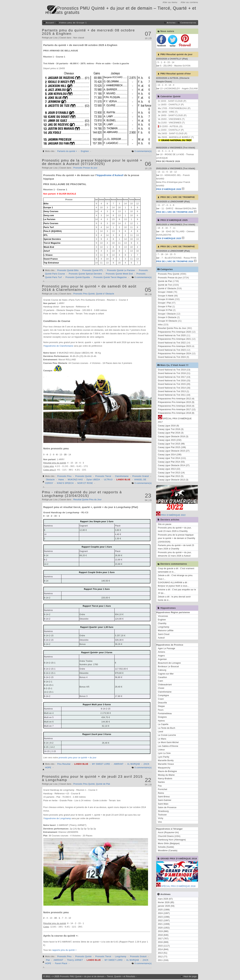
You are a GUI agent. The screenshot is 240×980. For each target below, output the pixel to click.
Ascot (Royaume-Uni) (168, 832)
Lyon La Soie (164, 753)
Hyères (161, 721)
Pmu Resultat (64, 764)
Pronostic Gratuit (141, 476)
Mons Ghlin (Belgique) (169, 843)
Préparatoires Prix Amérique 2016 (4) (176, 406)
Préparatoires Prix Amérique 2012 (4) (176, 399)
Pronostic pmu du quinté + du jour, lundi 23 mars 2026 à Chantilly (175, 529)
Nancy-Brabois (165, 779)
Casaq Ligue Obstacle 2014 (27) (174, 465)
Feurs (161, 710)
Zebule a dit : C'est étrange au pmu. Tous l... (176, 577)
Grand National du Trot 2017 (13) (174, 377)
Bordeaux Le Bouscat (168, 667)
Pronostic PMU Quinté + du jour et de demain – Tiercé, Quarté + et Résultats (98, 976)
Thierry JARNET (75, 960)
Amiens (162, 652)
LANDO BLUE (123, 480)
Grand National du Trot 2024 (172, 357)
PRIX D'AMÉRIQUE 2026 (169, 189)
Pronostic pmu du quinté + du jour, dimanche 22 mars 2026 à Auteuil (175, 554)
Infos (160, 325)
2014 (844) (163, 949)
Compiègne (164, 695)
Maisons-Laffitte (166, 631)
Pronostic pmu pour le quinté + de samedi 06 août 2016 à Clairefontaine (89, 288)
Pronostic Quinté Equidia (78, 277)
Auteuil (161, 638)
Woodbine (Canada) (168, 851)
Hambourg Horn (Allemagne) (172, 840)
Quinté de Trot (165, 285)
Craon (161, 699)
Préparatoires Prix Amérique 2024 (175, 354)
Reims (161, 793)
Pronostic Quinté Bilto (68, 270)
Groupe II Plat (165, 307)
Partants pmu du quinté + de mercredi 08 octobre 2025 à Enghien (89, 32)
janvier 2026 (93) (166, 906)
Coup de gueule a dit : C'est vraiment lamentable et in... (176, 570)
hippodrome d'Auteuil (110, 175)
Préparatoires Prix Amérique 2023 (175, 346)
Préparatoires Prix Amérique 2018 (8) (176, 413)
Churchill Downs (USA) (169, 836)
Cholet (161, 688)
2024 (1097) (164, 913)
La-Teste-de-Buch (167, 728)
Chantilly (162, 623)
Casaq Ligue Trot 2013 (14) (171, 473)
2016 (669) (163, 942)
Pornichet (163, 789)
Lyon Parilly (164, 757)
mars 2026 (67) (165, 899)
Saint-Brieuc (164, 797)
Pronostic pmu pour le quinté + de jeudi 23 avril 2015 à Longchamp (92, 778)
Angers (161, 656)
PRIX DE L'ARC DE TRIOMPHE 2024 (175, 261)
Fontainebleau (165, 713)
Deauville (163, 703)
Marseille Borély (166, 760)
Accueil (50, 23)
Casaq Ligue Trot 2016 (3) (171, 429)
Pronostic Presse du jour (85, 168)
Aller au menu (170, 2)
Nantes (161, 782)
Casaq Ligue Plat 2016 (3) (171, 433)
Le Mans (162, 739)
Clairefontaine (122, 476)
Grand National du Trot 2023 (172, 350)
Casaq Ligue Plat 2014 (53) (171, 462)
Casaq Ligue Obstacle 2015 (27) (174, 451)
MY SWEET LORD (101, 764)
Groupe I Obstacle (167, 314)
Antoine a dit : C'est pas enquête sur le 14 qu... (177, 591)
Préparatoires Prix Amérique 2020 (175, 332)
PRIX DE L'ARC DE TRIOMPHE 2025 (175, 212)
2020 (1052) (164, 928)
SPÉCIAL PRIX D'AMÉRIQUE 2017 (175, 420)
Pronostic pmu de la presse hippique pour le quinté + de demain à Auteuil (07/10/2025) (92, 162)
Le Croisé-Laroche (167, 735)
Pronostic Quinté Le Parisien (121, 270)
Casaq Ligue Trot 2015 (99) (171, 444)
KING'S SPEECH (65, 483)
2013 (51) (163, 953)
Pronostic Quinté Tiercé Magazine (110, 277)
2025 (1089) (164, 910)
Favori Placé (61, 963)
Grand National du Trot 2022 (172, 343)
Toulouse (162, 815)
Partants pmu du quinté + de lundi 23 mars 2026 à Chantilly (176, 547)
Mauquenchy (164, 768)
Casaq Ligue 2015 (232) (170, 440)
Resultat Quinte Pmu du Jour (87, 500)
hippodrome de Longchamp (58, 818)
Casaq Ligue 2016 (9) (169, 426)
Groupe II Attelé (166, 296)
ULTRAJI (108, 480)
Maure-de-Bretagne (168, 771)
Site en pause (165, 524)
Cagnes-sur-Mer (166, 674)
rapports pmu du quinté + (64, 950)
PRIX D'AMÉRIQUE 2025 (169, 238)
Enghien (85, 151)
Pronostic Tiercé (103, 476)
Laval (161, 732)
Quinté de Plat (103, 784)
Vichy (161, 818)
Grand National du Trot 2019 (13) (174, 370)
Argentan (162, 659)
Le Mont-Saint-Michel (168, 742)
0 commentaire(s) (143, 151)
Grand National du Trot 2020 (172, 335)
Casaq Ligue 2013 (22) (169, 469)
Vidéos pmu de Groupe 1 (73, 23)
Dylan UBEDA (93, 480)
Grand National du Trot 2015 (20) (174, 384)
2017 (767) (163, 939)
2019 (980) (163, 931)
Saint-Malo (163, 804)
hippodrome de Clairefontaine (59, 346)
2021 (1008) (164, 924)
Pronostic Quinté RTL (93, 270)
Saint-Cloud (164, 634)
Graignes (162, 717)
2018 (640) (163, 935)
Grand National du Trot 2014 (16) (174, 388)
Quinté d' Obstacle (105, 294)
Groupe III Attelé (166, 299)
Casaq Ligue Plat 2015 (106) (172, 447)
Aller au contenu (189, 2)
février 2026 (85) (166, 902)
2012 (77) (163, 957)
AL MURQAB (134, 764)
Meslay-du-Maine (166, 775)
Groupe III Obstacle (168, 321)
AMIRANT (119, 764)
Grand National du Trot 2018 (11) (174, 373)
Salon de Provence (167, 807)
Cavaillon (163, 677)
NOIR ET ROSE (85, 483)
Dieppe (161, 706)
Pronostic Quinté (83, 476)
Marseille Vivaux (166, 764)
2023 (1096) (164, 917)
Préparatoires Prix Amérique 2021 (175, 339)
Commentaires (188, 23)
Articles (171, 23)
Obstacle (50, 480)
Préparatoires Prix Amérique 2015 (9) (176, 402)
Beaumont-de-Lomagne (169, 663)
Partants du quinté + (67, 151)
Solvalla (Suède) (166, 847)
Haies (61, 480)
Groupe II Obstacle (167, 317)
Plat (48, 960)
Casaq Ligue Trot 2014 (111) (172, 458)
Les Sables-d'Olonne (168, 746)
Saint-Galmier (165, 800)
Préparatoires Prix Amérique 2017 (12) (177, 409)
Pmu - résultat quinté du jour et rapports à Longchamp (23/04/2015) (82, 494)
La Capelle (163, 724)
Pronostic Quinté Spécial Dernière (85, 274)
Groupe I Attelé (165, 292)
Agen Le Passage (167, 648)
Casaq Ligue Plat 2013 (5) (171, 476)
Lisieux (161, 750)
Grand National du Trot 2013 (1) (174, 391)
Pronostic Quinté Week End (119, 274)
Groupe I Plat (164, 303)
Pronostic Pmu (64, 476)
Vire (160, 822)
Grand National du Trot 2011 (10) (174, 395)
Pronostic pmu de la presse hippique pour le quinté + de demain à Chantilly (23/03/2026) (177, 538)
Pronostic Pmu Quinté (84, 294)
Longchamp (121, 957)
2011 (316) (163, 960)
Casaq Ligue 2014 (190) (170, 455)
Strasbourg (163, 811)
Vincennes (163, 616)
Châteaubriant (165, 685)
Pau (160, 786)
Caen (161, 681)
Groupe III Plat (165, 310)
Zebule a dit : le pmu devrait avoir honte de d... (174, 598)
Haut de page (190, 976)
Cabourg (162, 670)
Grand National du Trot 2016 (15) (174, 381)
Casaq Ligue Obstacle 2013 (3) (173, 480)
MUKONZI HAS (75, 480)
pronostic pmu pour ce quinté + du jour (77, 758)
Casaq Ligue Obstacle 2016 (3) (173, 437)
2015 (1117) (164, 946)
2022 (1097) (164, 921)
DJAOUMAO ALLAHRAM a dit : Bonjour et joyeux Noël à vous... (174, 584)
